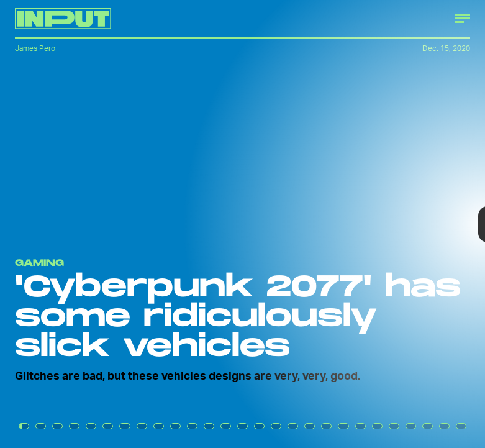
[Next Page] (323, 224)
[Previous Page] (80, 224)
